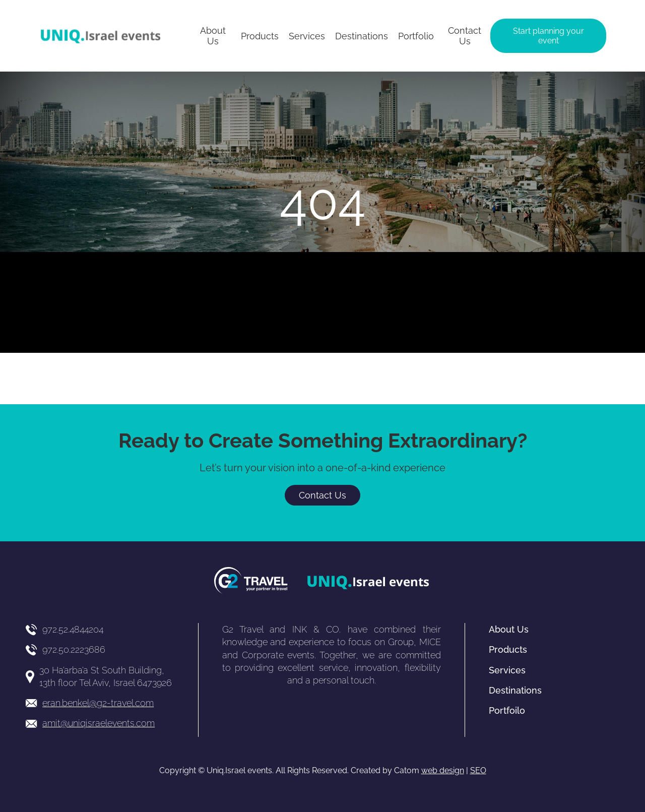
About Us (509, 629)
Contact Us (322, 495)
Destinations (515, 690)
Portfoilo (507, 710)
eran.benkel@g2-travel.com (98, 703)
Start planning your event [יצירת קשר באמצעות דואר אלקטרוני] (549, 36)
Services (507, 670)
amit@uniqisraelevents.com (99, 723)
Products (508, 649)
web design (443, 770)
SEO (478, 770)
